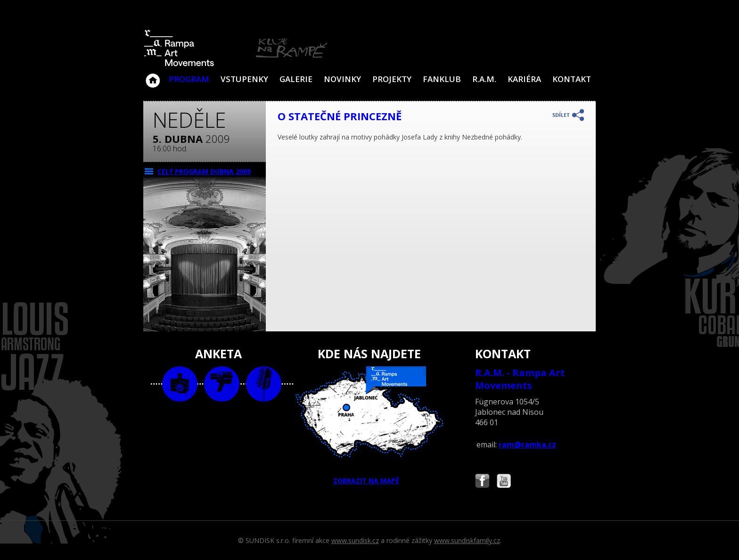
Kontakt (572, 79)
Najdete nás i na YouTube (504, 482)
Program (189, 79)
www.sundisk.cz (355, 540)
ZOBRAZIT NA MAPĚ (369, 426)
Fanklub (442, 79)
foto (180, 384)
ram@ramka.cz (527, 445)
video (222, 384)
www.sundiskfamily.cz (467, 540)
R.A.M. (484, 79)
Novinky (342, 79)
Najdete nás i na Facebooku (482, 482)
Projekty (392, 79)
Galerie (296, 79)
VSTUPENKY (244, 79)
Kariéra (524, 79)
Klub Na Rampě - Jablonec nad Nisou (153, 76)
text (264, 384)
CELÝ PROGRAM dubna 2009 (204, 171)
